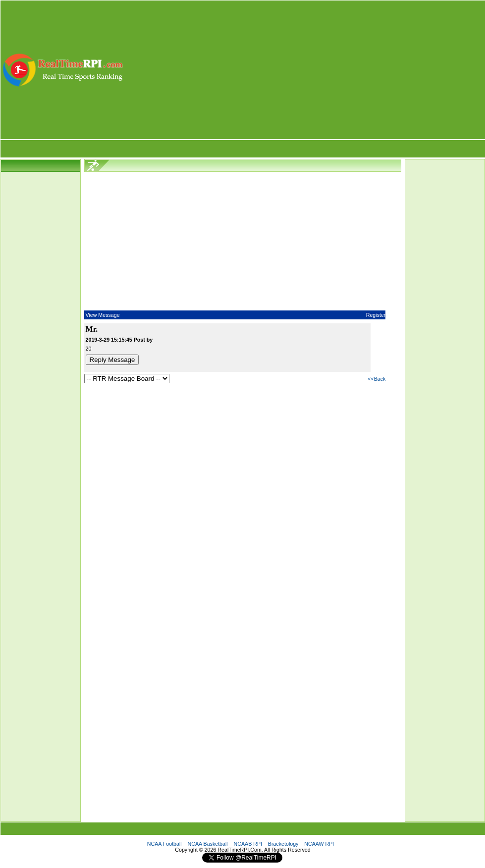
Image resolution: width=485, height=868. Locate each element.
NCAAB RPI (248, 844)
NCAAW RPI (319, 844)
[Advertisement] (305, 70)
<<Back (377, 379)
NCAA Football (164, 844)
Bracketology (283, 844)
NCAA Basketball (208, 844)
